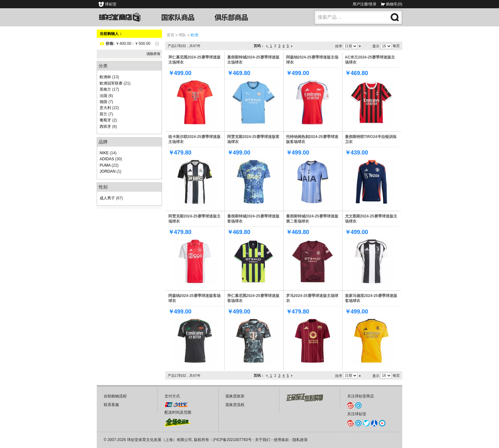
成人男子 (107, 198)
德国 (103, 102)
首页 (171, 35)
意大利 (105, 108)
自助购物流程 (115, 396)
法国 (103, 96)
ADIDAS (107, 159)
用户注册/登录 (365, 4)
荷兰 (103, 114)
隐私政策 (300, 440)
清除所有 (153, 54)
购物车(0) (394, 4)
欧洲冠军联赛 (111, 83)
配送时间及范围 (178, 412)
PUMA (105, 165)
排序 (339, 46)
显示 (376, 46)
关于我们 (263, 440)
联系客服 (111, 405)
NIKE (104, 153)
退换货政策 (235, 396)
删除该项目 (157, 44)
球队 (182, 35)
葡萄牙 (105, 120)
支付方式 (172, 396)
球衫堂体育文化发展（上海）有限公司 (159, 440)
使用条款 (281, 440)
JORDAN (108, 171)
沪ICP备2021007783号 (232, 440)
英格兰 (105, 89)
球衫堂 (111, 4)
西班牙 (105, 127)
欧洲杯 (105, 77)
